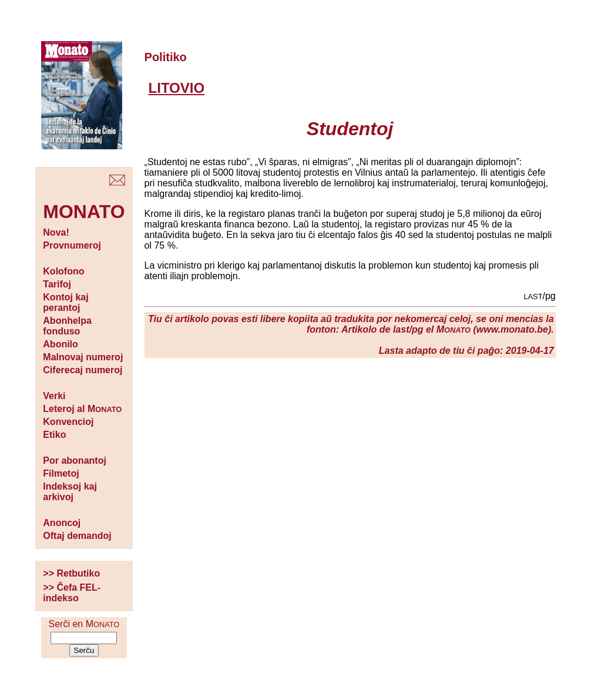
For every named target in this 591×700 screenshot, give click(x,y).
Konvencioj (68, 422)
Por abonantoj (75, 460)
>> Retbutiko (71, 573)
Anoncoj (62, 523)
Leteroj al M (82, 409)
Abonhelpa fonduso (67, 326)
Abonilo (61, 344)
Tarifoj (57, 284)
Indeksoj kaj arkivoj (70, 492)
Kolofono (63, 271)
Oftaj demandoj (77, 536)
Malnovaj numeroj (83, 357)
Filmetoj (61, 473)
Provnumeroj (72, 245)
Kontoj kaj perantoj (66, 302)
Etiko (54, 435)
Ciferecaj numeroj (83, 370)
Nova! (56, 232)
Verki (54, 396)
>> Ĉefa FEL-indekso (72, 593)
